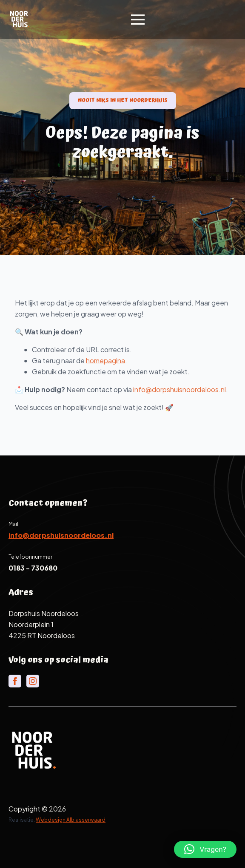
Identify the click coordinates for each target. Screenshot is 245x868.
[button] (205, 849)
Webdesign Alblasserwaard (71, 820)
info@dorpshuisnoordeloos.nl (194, 389)
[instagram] (33, 681)
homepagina (120, 360)
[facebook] (15, 681)
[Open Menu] (138, 20)
